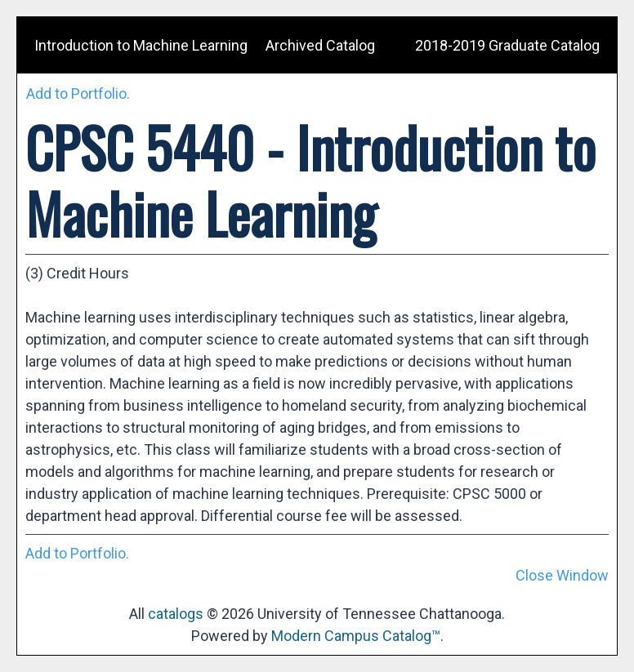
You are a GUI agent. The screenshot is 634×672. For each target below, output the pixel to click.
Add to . (78, 93)
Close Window (562, 575)
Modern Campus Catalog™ (356, 636)
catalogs (176, 614)
